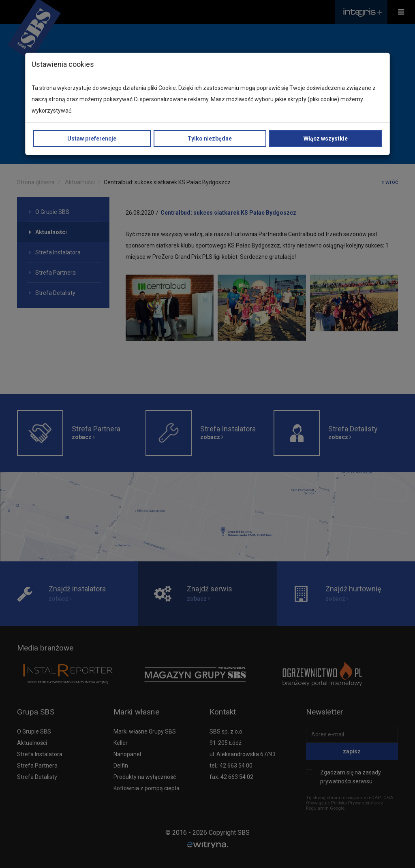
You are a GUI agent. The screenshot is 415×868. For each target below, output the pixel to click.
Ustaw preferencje (92, 139)
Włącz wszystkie (326, 139)
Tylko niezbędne (210, 139)
